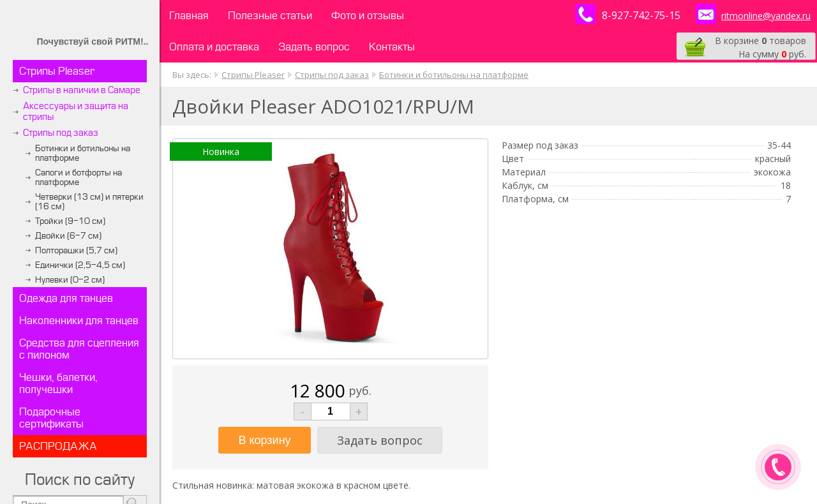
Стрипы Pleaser (57, 71)
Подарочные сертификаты (51, 418)
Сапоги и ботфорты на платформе (79, 177)
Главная (189, 16)
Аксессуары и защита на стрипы (76, 112)
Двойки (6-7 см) (68, 236)
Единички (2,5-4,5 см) (80, 265)
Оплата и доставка (214, 47)
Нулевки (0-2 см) (70, 280)
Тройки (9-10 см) (70, 221)
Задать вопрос (314, 47)
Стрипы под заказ (61, 133)
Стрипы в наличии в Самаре (82, 90)
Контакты (392, 47)
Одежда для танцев (66, 298)
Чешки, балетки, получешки (58, 383)
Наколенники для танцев (79, 321)
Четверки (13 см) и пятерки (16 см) (89, 202)
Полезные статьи (270, 16)
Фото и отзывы (368, 16)
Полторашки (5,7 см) (76, 250)
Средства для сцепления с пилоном (79, 349)
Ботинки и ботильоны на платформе (83, 153)
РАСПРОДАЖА (58, 446)
